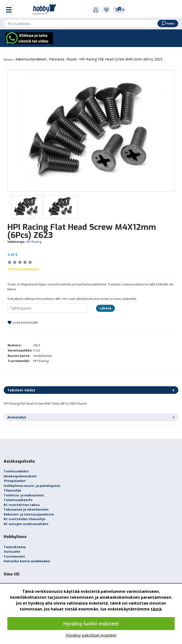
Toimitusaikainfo (18, 500)
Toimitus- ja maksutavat (24, 495)
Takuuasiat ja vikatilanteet (26, 509)
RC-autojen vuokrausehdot (26, 524)
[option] (91, 131)
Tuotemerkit (14, 556)
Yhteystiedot (15, 481)
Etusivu (9, 59)
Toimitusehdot (16, 471)
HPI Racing (34, 242)
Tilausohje (12, 490)
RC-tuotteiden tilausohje (24, 519)
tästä (156, 609)
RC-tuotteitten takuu (22, 505)
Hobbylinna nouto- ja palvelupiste (32, 486)
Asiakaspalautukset (20, 476)
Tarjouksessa (15, 547)
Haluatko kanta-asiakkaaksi (27, 561)
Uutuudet (12, 551)
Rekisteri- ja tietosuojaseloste (29, 514)
